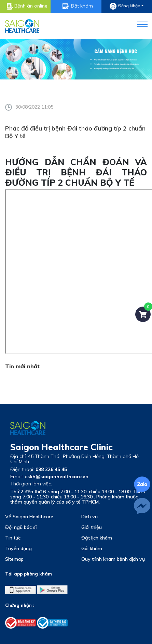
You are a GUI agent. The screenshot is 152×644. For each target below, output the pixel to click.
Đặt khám (78, 6)
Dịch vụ (89, 517)
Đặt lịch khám (97, 538)
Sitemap (14, 559)
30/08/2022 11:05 (29, 107)
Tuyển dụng (18, 548)
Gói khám (92, 548)
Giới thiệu (92, 527)
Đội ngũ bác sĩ (21, 527)
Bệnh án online (27, 6)
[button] (138, 23)
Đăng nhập (125, 6)
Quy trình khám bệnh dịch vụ (113, 559)
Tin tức (13, 538)
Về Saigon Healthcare (29, 517)
